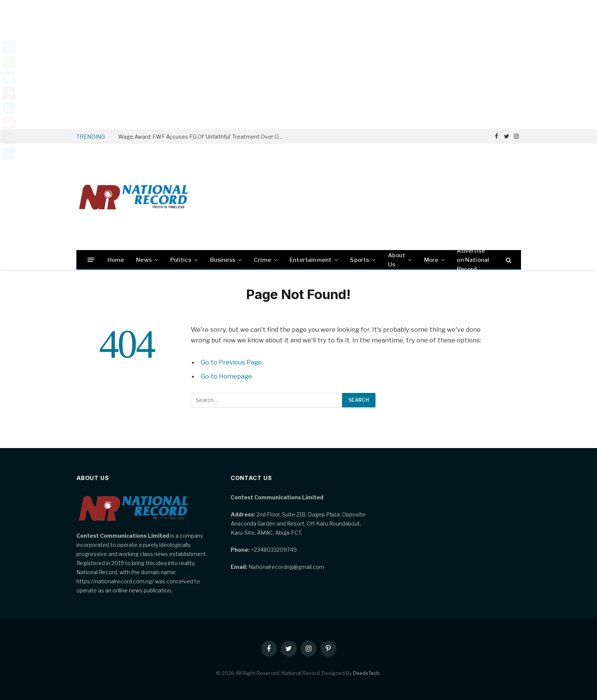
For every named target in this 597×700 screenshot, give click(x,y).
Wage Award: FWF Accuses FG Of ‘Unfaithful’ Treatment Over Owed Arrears (204, 137)
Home (116, 260)
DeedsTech (366, 673)
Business (223, 260)
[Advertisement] (299, 65)
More (431, 260)
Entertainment (310, 260)
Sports (359, 260)
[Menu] (91, 260)
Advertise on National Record (473, 260)
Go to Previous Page (231, 362)
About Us (397, 260)
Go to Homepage (226, 376)
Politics (181, 260)
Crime (262, 260)
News (144, 260)
